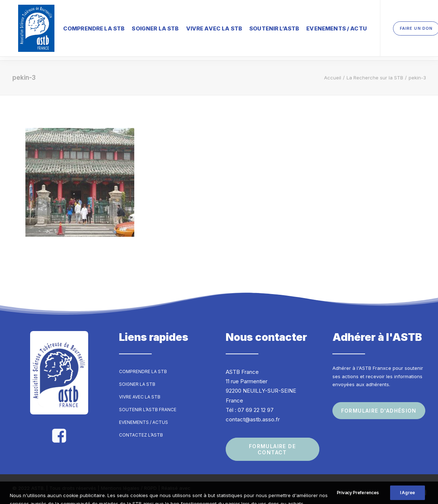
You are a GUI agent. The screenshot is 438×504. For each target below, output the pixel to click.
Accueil (333, 71)
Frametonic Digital (61, 490)
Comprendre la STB (82, 27)
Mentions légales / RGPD (129, 482)
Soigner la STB (144, 27)
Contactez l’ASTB (141, 428)
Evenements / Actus (144, 416)
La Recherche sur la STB (375, 71)
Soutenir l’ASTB (263, 27)
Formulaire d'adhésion (379, 404)
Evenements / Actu (325, 27)
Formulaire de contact (273, 443)
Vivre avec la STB (203, 27)
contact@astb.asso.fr (253, 413)
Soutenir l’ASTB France (148, 403)
